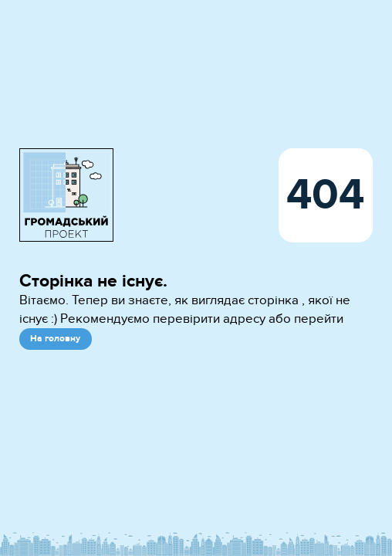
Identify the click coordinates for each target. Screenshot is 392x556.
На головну (55, 339)
